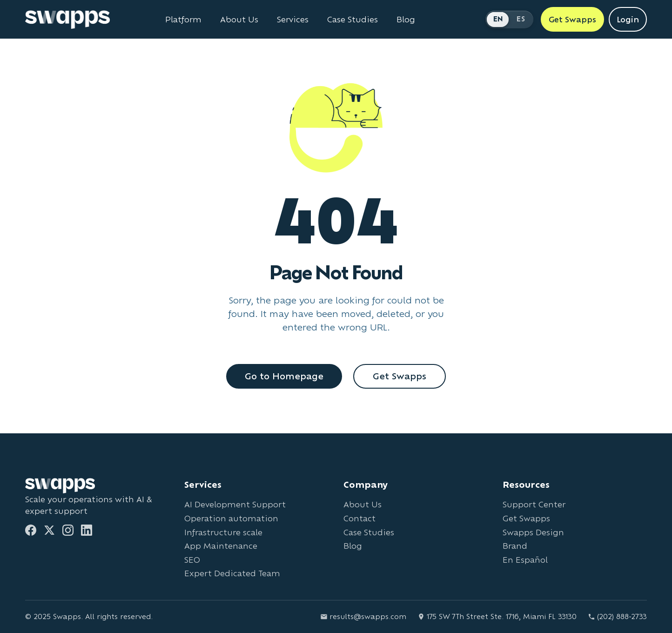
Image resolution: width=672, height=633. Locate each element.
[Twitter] (49, 530)
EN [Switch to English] (498, 19)
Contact (360, 518)
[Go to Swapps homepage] (67, 20)
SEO (192, 560)
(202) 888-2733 (617, 616)
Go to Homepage (284, 376)
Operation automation (231, 518)
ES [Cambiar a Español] (521, 19)
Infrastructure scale (223, 532)
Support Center (534, 504)
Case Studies (369, 532)
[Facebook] (31, 530)
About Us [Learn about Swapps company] (239, 20)
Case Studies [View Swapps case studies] (353, 20)
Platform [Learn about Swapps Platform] (183, 20)
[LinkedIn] (87, 530)
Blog (353, 546)
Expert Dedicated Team (232, 573)
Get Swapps (400, 376)
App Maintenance (221, 546)
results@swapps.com (363, 616)
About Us (363, 504)
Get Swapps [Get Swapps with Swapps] (572, 19)
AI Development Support (235, 504)
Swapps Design (533, 532)
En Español (525, 560)
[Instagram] (68, 530)
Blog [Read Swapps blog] (406, 20)
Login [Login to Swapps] (628, 19)
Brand (515, 546)
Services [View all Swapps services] (293, 20)
